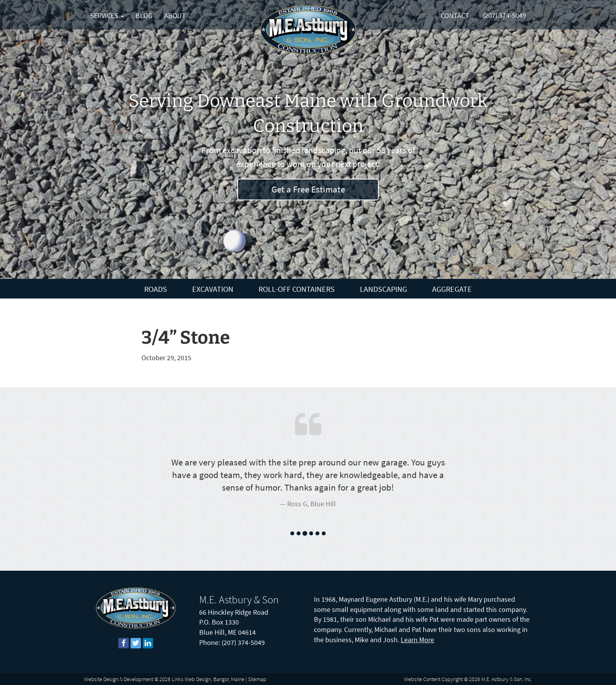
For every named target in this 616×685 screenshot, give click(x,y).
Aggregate (452, 289)
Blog (144, 16)
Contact (455, 16)
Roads (156, 289)
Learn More (417, 640)
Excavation (213, 289)
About (175, 16)
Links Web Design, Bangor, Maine (208, 679)
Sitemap (257, 679)
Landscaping (383, 289)
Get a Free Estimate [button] (308, 189)
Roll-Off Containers (297, 289)
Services (107, 16)
